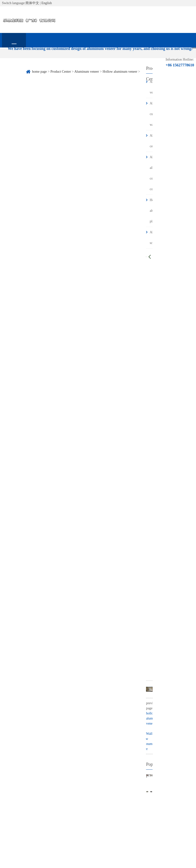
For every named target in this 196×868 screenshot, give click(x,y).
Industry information (110, 62)
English (47, 3)
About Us (38, 59)
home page (14, 59)
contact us (14, 74)
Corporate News (86, 59)
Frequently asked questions (134, 62)
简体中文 (32, 3)
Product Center (62, 59)
